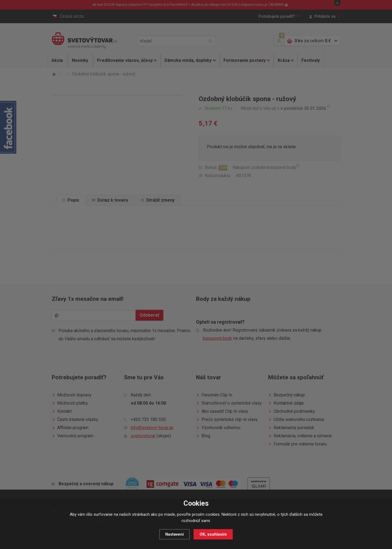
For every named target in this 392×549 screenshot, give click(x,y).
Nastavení (175, 534)
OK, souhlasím (213, 534)
